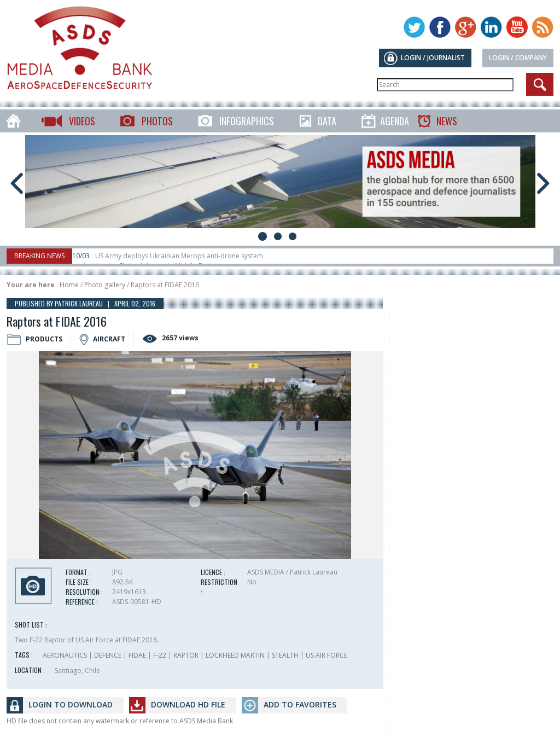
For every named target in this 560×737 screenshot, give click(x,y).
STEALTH (285, 655)
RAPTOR (186, 655)
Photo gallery (105, 285)
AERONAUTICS (65, 655)
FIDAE (137, 655)
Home (69, 285)
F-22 (160, 655)
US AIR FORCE (326, 655)
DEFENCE (108, 655)
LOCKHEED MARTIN (235, 655)
